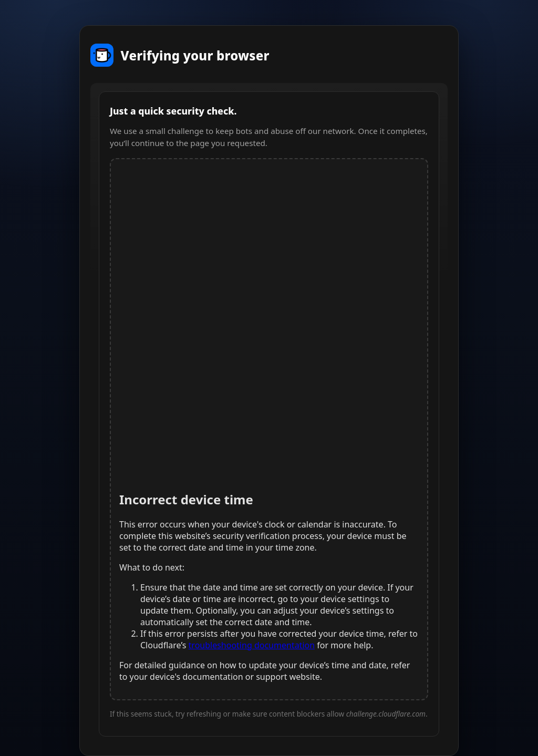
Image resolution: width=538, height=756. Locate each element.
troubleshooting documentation (252, 645)
